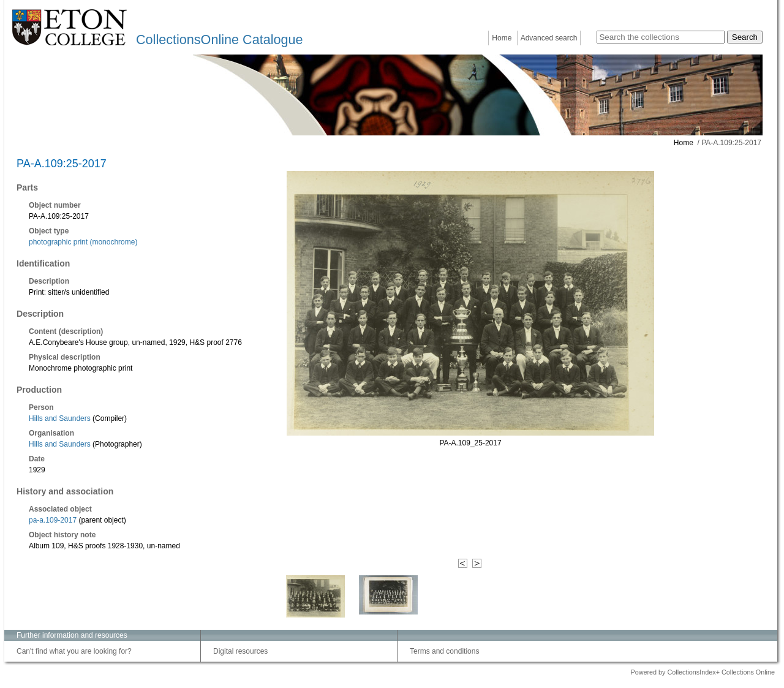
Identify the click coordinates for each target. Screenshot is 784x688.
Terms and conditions (444, 651)
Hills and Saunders (61, 418)
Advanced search (549, 38)
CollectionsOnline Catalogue (219, 40)
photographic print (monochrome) (83, 242)
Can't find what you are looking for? (74, 651)
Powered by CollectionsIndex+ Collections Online (703, 672)
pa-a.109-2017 (53, 520)
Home (502, 38)
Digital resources (240, 651)
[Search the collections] (661, 37)
